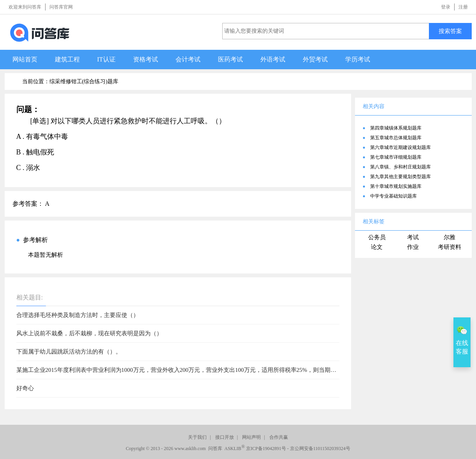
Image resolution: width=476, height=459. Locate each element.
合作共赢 (279, 437)
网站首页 (25, 59)
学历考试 (358, 59)
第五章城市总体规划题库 (396, 138)
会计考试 (188, 59)
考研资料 (450, 247)
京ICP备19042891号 (266, 448)
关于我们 (197, 437)
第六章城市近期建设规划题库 (400, 147)
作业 (413, 247)
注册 (463, 7)
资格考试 (146, 59)
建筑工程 (67, 59)
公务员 (377, 237)
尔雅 (450, 237)
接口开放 (225, 437)
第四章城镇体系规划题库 (396, 128)
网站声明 (251, 437)
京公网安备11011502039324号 (320, 448)
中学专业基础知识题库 (393, 196)
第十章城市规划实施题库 (396, 186)
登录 (446, 7)
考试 (413, 237)
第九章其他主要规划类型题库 (400, 177)
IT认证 (106, 59)
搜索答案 (450, 31)
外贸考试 (315, 59)
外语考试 (273, 59)
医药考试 (230, 59)
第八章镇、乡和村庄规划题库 (400, 167)
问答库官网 (61, 7)
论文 (377, 247)
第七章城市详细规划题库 (396, 157)
